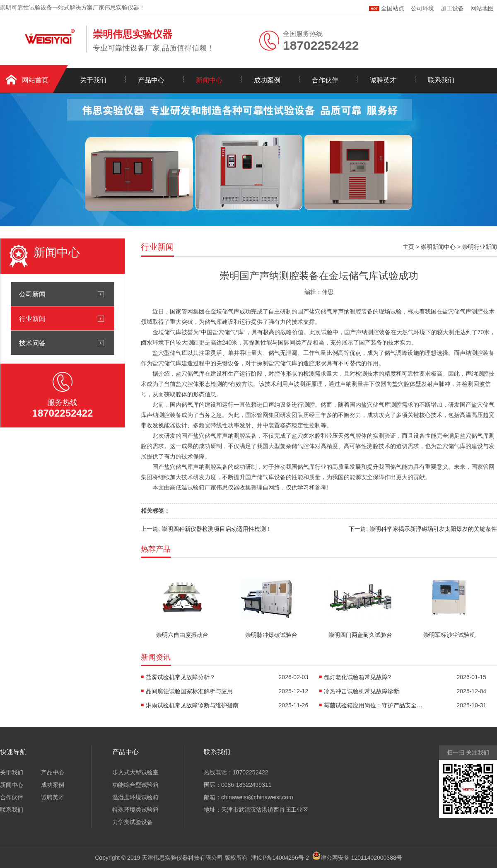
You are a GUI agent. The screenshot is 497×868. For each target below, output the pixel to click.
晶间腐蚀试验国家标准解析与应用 (189, 691)
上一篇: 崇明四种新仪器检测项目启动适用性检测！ (206, 529)
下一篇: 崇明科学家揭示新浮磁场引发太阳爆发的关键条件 (423, 529)
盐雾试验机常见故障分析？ (181, 677)
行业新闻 (32, 318)
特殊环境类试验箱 (135, 810)
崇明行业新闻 (480, 247)
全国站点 (387, 7)
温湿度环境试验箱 (135, 797)
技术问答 (32, 343)
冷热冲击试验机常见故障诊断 (362, 691)
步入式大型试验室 (135, 772)
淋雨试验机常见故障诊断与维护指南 (192, 705)
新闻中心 (209, 80)
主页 (408, 247)
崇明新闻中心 (438, 247)
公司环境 (422, 8)
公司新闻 (32, 294)
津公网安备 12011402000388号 (361, 858)
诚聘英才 (383, 80)
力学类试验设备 (133, 822)
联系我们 (441, 80)
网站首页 (35, 80)
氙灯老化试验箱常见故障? (357, 677)
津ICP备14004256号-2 (280, 858)
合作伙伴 (325, 80)
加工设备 (452, 8)
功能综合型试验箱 (135, 785)
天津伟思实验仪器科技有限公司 (182, 858)
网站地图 (482, 8)
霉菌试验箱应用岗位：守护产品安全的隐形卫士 (374, 705)
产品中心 (151, 80)
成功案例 (267, 80)
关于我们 (93, 80)
